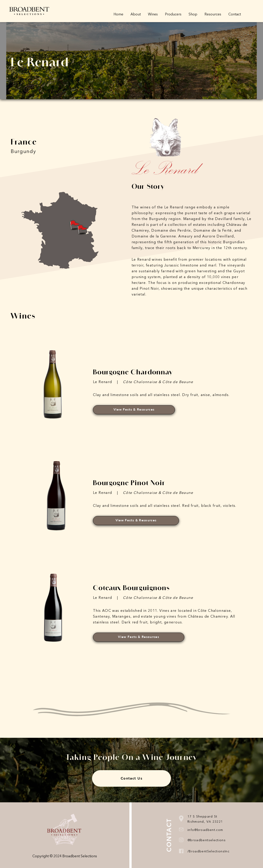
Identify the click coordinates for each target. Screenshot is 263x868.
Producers (173, 15)
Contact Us (131, 778)
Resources (213, 15)
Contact (235, 15)
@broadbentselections (207, 840)
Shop (193, 15)
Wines (153, 15)
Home (118, 15)
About (136, 15)
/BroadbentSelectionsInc (208, 851)
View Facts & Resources (134, 410)
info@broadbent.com (205, 830)
